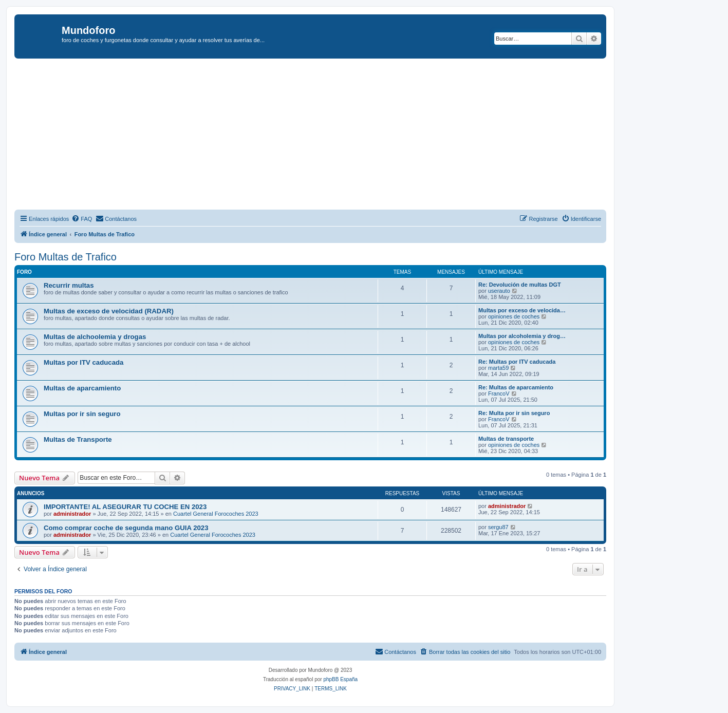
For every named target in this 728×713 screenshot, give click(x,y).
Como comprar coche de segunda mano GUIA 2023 (126, 528)
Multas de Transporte (78, 439)
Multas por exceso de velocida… (522, 310)
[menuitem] (82, 219)
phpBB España (340, 679)
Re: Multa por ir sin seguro (514, 413)
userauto (499, 291)
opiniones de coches (514, 316)
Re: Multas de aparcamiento (516, 387)
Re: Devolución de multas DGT (520, 285)
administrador (72, 514)
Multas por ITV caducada (83, 362)
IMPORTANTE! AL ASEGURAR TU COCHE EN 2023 (125, 507)
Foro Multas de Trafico (66, 257)
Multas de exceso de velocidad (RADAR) (109, 311)
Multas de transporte (506, 439)
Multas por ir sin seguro (82, 414)
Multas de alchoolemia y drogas (95, 337)
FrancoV (499, 393)
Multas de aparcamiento (82, 388)
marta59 (498, 368)
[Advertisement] (323, 136)
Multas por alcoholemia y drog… (522, 336)
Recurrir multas (69, 285)
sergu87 (498, 527)
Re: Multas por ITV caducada (517, 362)
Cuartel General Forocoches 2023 (216, 514)
